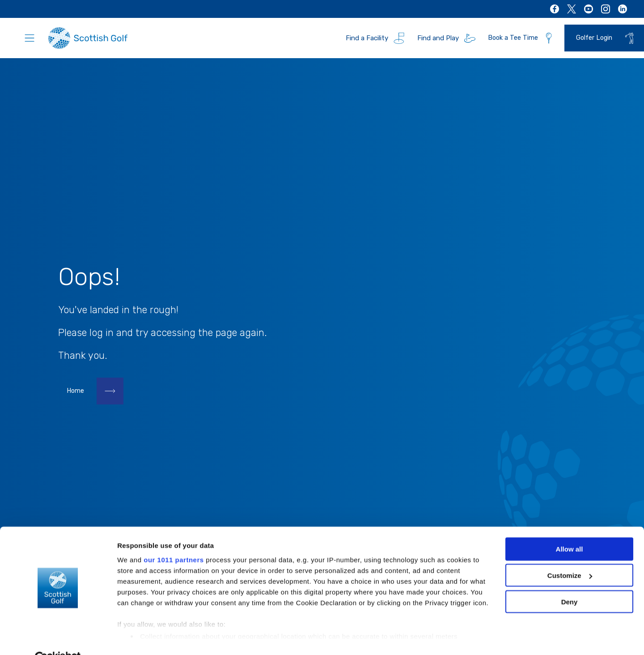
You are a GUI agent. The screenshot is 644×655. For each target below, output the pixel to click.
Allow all (570, 528)
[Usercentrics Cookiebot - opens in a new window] (58, 638)
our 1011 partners (174, 538)
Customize (570, 555)
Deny (570, 581)
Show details (138, 637)
